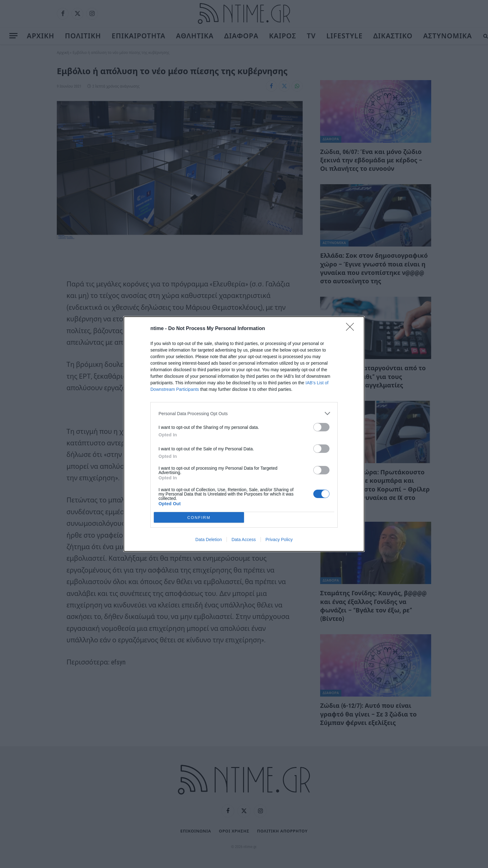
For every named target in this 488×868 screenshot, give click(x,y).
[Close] (352, 329)
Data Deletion (209, 540)
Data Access (244, 540)
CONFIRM (199, 518)
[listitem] (244, 413)
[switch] (321, 427)
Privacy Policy (279, 540)
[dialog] (244, 434)
